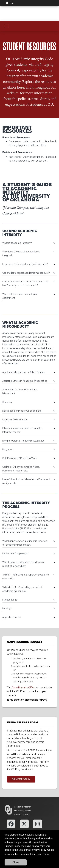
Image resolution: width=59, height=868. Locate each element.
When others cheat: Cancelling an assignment (29, 296)
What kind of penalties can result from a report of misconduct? (29, 564)
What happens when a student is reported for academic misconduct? (29, 543)
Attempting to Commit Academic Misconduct (29, 391)
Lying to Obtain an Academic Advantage (29, 441)
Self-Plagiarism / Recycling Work (29, 458)
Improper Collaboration (29, 420)
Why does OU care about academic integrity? (29, 254)
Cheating (29, 402)
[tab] (29, 241)
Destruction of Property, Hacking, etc (29, 411)
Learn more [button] (43, 854)
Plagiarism (29, 449)
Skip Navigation (0, 6)
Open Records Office (23, 688)
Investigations (29, 600)
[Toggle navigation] (6, 26)
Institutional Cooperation (29, 553)
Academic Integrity (22, 807)
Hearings (29, 608)
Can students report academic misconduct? (29, 273)
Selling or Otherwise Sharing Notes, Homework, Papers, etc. (29, 469)
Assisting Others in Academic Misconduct (29, 381)
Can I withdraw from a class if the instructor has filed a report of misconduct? (29, 283)
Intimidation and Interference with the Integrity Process (29, 430)
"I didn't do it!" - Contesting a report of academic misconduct (29, 589)
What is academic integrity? (29, 243)
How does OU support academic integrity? (29, 264)
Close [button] (15, 862)
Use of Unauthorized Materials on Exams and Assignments (29, 481)
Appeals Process (29, 617)
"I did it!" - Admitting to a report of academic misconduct (29, 577)
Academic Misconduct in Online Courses (29, 372)
